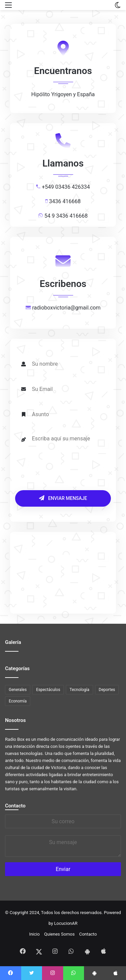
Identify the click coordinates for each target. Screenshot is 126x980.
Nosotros (15, 720)
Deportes (107, 690)
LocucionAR (66, 923)
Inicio (34, 934)
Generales (18, 690)
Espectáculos (48, 690)
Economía (18, 701)
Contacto (15, 806)
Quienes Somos (59, 934)
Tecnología (79, 690)
